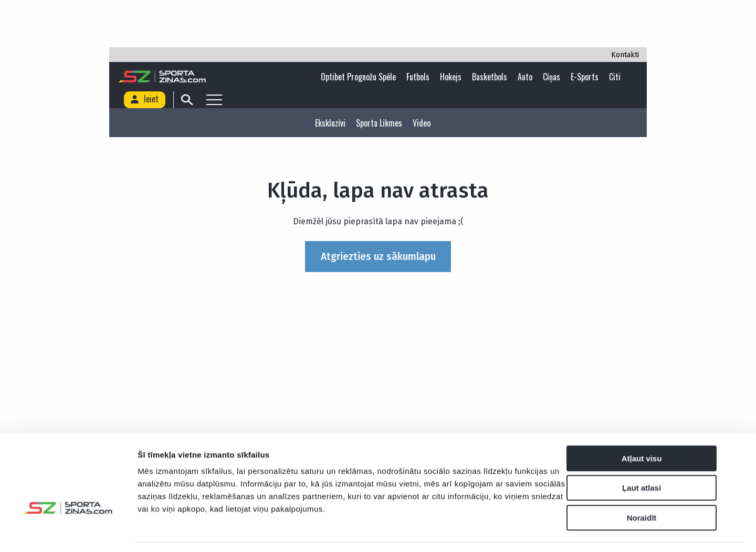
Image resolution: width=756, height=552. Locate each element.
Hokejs (451, 77)
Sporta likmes (379, 123)
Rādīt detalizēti (572, 531)
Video (422, 123)
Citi (615, 77)
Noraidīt (642, 486)
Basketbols (490, 77)
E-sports (585, 77)
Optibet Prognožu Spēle (358, 77)
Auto (525, 77)
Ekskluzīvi (330, 123)
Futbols (418, 77)
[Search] (185, 100)
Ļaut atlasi (642, 456)
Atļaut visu (642, 426)
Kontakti (625, 55)
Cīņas (552, 77)
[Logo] (163, 77)
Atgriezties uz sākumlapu (378, 257)
